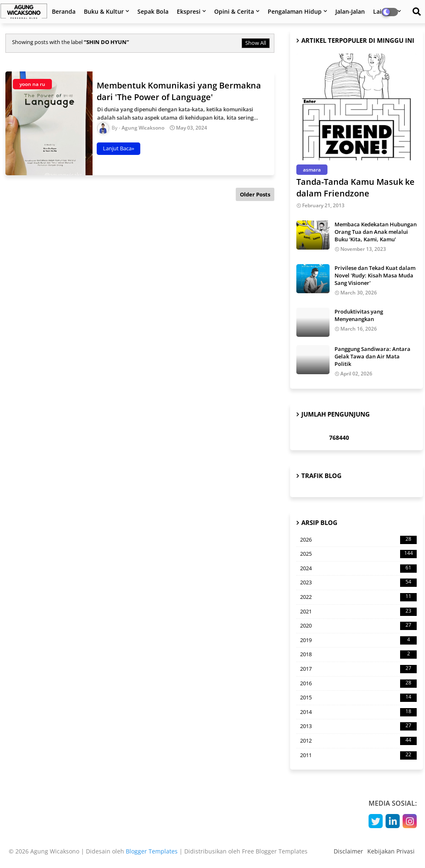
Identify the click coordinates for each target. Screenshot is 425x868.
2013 (358, 726)
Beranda (64, 11)
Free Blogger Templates (275, 851)
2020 (358, 626)
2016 (358, 684)
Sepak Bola (153, 11)
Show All (256, 43)
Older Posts (255, 194)
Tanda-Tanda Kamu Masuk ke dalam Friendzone (355, 188)
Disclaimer (348, 851)
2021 (358, 612)
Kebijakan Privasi (391, 851)
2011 (358, 755)
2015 (358, 698)
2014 (358, 712)
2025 (358, 554)
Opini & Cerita (234, 11)
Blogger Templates (152, 851)
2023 (358, 583)
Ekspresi (189, 11)
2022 (358, 597)
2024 (358, 569)
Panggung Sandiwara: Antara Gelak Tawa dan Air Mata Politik (372, 356)
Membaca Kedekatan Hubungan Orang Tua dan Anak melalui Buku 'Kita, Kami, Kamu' (376, 232)
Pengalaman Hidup (295, 11)
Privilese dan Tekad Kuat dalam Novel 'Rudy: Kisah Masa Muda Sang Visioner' (375, 275)
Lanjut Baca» (118, 148)
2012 (358, 741)
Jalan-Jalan (350, 11)
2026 (358, 540)
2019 (358, 640)
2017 (358, 669)
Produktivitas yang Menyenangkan (359, 315)
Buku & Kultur (104, 11)
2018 (358, 655)
